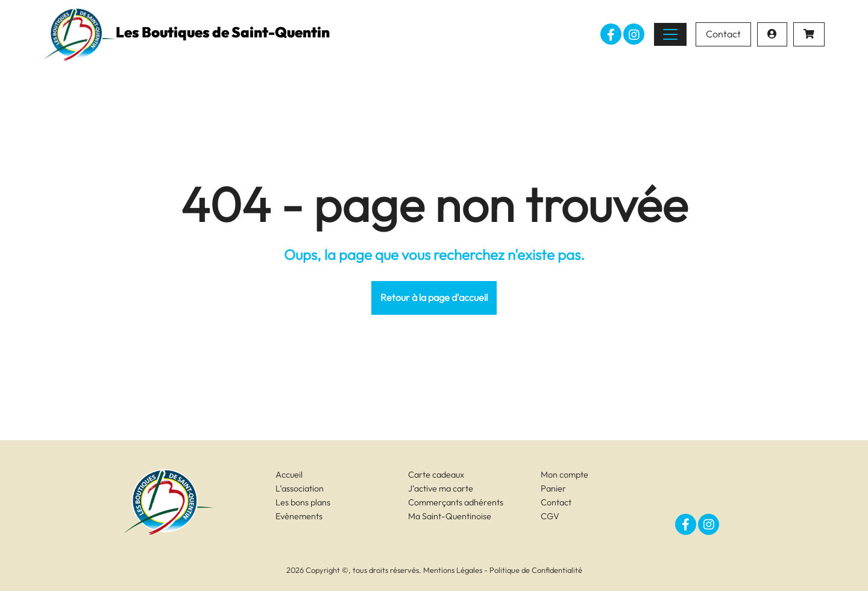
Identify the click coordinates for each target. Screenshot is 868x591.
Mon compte (565, 475)
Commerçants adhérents (456, 502)
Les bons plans (303, 502)
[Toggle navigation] (670, 34)
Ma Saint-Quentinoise (450, 516)
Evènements (299, 516)
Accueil (289, 475)
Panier (553, 488)
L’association (300, 488)
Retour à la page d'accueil (434, 297)
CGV (550, 516)
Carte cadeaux (436, 475)
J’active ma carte (441, 488)
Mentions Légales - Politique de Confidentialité (503, 570)
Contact (723, 34)
